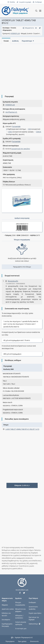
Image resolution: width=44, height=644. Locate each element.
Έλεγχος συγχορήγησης (20, 604)
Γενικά (6, 41)
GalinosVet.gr (35, 624)
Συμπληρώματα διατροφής (7, 625)
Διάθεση (16, 41)
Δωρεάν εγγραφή (24, 2)
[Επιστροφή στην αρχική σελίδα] (22, 585)
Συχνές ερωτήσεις (35, 613)
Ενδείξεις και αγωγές (6, 614)
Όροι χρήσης (22, 641)
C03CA (39, 132)
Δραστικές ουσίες (8, 609)
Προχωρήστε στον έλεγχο (22, 267)
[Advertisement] (22, 68)
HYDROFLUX (15, 34)
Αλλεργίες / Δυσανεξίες (19, 617)
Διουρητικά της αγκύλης (21, 149)
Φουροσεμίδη (13, 281)
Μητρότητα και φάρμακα (20, 610)
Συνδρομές (32, 602)
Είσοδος (11, 2)
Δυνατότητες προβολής (33, 608)
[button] (20, 593)
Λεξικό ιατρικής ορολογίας (21, 623)
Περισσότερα (28, 41)
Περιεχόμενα (10, 641)
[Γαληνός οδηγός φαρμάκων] (15, 11)
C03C (10, 132)
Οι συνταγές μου (21, 628)
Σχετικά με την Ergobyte (34, 618)
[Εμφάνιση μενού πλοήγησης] (40, 11)
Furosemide (16, 126)
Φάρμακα (5, 605)
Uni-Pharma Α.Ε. (11, 112)
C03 (30, 129)
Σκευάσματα (6, 620)
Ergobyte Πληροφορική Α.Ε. (24, 637)
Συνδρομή (37, 2)
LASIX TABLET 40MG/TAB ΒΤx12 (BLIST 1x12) (22, 429)
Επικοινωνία (34, 641)
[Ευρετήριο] (36, 28)
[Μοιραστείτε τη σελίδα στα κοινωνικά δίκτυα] (28, 28)
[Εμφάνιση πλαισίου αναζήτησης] (36, 11)
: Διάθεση (22, 485)
